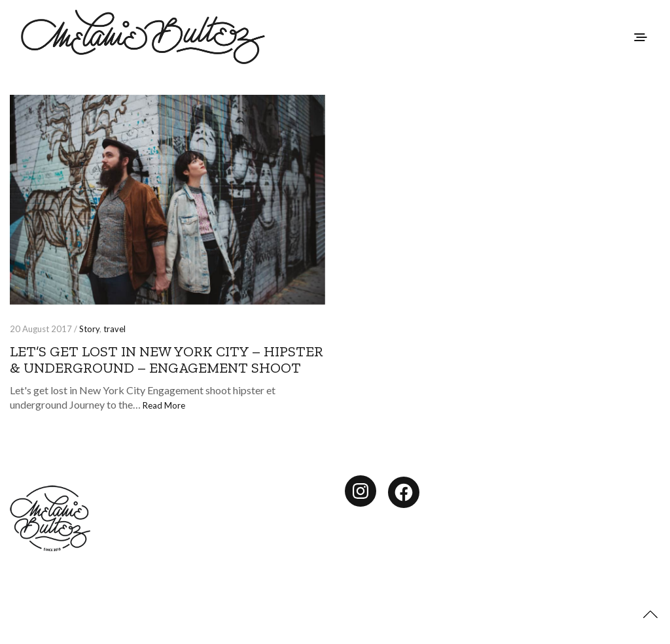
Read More (164, 405)
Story (89, 329)
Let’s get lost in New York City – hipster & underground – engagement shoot (167, 360)
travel (115, 329)
